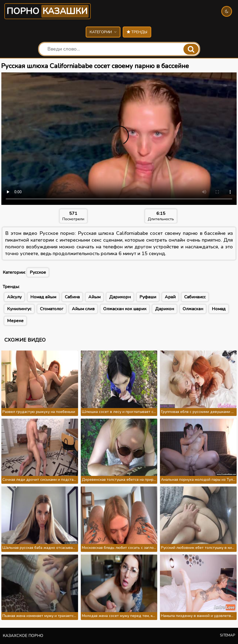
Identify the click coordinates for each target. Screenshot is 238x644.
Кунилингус (19, 309)
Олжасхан (193, 309)
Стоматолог (52, 309)
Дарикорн (120, 297)
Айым (94, 297)
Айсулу (14, 297)
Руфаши (148, 297)
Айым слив (83, 309)
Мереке (15, 321)
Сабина (72, 297)
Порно (48, 11)
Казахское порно (23, 636)
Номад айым (43, 297)
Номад (219, 309)
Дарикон (165, 309)
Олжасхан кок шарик (125, 309)
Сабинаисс (195, 297)
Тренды (137, 32)
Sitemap (228, 635)
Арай (170, 297)
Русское (38, 272)
